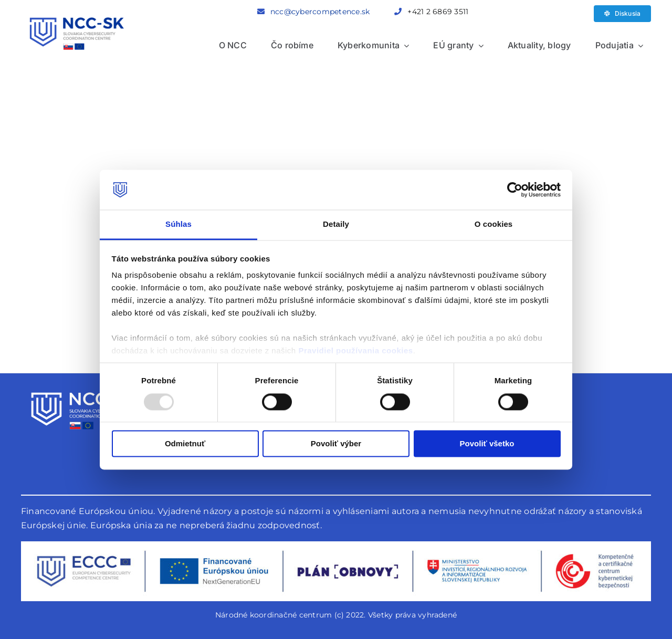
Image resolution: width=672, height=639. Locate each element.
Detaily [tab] (336, 224)
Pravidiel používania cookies (355, 351)
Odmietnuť (185, 444)
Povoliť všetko (487, 444)
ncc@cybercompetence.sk (320, 12)
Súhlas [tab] (178, 224)
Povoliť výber (336, 444)
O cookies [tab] (494, 224)
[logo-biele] (81, 388)
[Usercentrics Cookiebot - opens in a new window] (515, 190)
